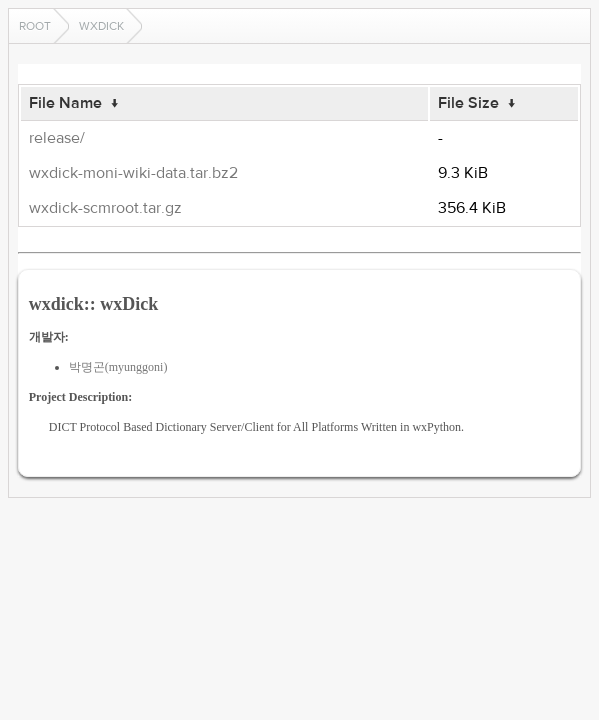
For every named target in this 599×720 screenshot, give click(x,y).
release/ (57, 138)
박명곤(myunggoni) (118, 367)
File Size (468, 103)
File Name (65, 103)
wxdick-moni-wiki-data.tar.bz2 (133, 173)
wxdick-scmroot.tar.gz (105, 208)
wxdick (101, 26)
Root (35, 26)
